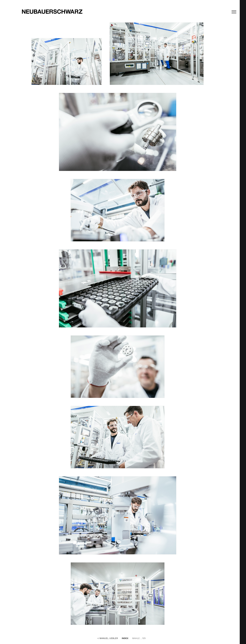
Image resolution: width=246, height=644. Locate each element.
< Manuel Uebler (108, 638)
